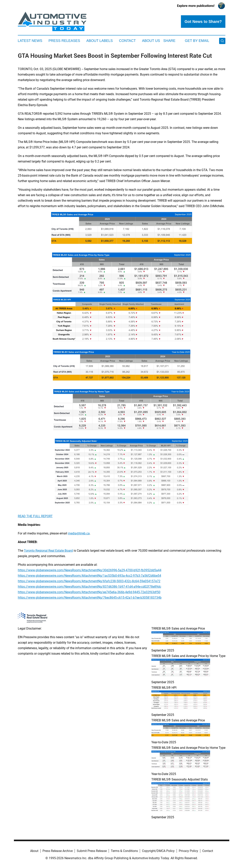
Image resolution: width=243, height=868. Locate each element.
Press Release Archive (58, 851)
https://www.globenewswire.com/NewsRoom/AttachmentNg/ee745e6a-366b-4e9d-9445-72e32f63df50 (89, 592)
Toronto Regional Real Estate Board (48, 551)
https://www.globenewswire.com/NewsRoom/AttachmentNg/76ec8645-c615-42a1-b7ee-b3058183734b (90, 598)
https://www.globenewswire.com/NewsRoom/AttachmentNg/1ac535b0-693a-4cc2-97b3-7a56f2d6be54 (89, 576)
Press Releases (64, 41)
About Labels (100, 41)
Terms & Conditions (124, 851)
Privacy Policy (188, 851)
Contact (127, 41)
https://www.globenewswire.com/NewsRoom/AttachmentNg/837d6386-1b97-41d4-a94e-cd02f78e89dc (89, 587)
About (34, 851)
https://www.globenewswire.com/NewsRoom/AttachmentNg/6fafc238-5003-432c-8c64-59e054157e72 (89, 581)
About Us (151, 41)
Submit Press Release (92, 851)
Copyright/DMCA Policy (158, 851)
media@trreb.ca (79, 533)
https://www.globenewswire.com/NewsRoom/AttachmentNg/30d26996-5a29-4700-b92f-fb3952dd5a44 (90, 570)
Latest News (30, 41)
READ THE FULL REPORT (35, 516)
